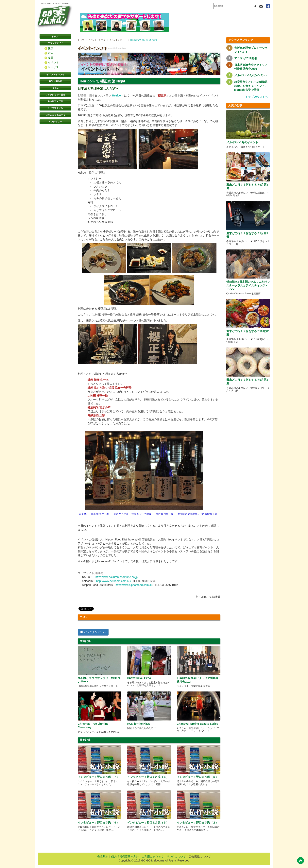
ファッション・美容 (55, 95)
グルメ (55, 88)
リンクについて (176, 857)
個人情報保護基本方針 (125, 857)
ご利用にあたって (153, 857)
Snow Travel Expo (139, 678)
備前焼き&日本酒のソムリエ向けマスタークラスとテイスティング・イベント (248, 285)
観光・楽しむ (55, 81)
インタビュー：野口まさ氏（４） (98, 823)
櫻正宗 (162, 95)
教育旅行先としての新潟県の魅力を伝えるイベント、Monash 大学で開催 (251, 86)
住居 (51, 48)
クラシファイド (55, 43)
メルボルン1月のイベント (242, 142)
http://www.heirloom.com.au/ (113, 581)
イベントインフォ (55, 75)
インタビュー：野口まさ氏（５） (197, 777)
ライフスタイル (55, 108)
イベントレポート (118, 40)
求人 (51, 53)
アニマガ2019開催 (246, 58)
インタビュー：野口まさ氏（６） (148, 777)
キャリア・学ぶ (55, 101)
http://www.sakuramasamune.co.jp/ (117, 577)
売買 (51, 58)
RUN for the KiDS (139, 724)
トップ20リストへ (257, 97)
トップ (81, 40)
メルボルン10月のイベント (251, 75)
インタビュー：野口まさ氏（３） (148, 823)
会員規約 (103, 857)
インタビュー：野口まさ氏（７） (98, 777)
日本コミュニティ (55, 115)
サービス (53, 67)
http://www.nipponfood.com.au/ (134, 585)
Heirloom (118, 95)
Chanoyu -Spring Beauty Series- (198, 724)
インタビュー (55, 122)
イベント (53, 62)
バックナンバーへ (93, 632)
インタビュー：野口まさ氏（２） (197, 823)
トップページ (55, 36)
